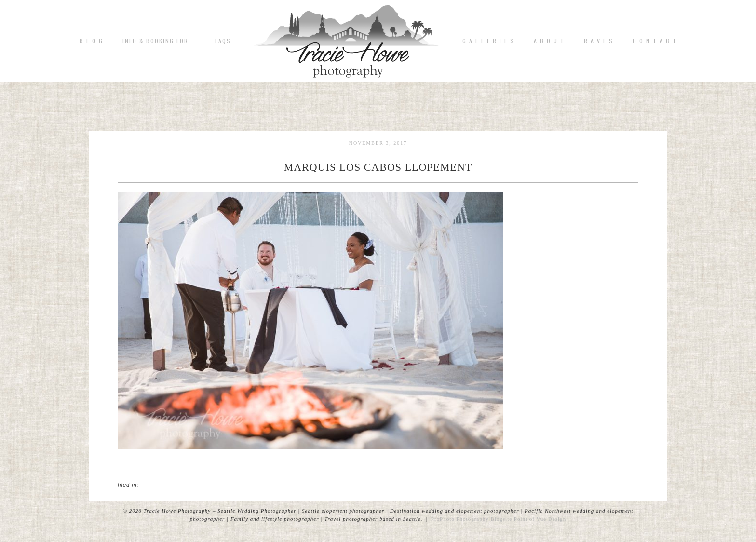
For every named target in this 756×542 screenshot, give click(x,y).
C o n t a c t (655, 41)
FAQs (223, 41)
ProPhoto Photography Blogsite (472, 519)
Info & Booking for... (159, 41)
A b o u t (549, 41)
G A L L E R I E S (488, 41)
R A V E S (599, 41)
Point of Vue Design (540, 519)
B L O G (91, 41)
